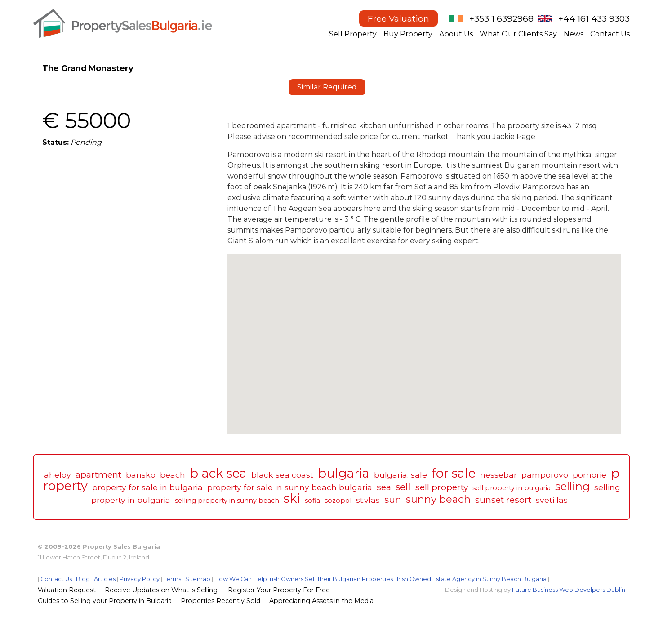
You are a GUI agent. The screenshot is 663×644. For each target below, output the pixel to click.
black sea (218, 473)
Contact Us (610, 34)
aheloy (58, 475)
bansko (141, 475)
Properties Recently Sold (220, 601)
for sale (454, 473)
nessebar (498, 475)
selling (572, 486)
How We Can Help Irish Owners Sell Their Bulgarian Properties (304, 579)
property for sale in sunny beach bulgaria (290, 487)
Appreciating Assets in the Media (321, 601)
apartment (98, 474)
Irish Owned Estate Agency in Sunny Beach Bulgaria (472, 579)
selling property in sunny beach (227, 501)
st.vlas (368, 500)
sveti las (552, 500)
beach (173, 475)
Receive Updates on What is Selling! (162, 590)
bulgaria (344, 473)
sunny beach (438, 499)
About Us (456, 34)
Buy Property (408, 34)
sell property (442, 487)
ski (292, 499)
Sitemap (198, 579)
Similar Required (327, 87)
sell (403, 487)
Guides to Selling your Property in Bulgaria (105, 601)
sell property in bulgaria (512, 488)
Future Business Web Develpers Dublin (569, 590)
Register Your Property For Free (279, 590)
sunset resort (503, 500)
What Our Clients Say (518, 34)
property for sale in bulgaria (147, 487)
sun (393, 499)
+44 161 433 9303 (594, 18)
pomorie (590, 475)
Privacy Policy (140, 579)
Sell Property (353, 34)
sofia (312, 501)
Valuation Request (67, 590)
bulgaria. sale (400, 475)
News (574, 34)
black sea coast (282, 475)
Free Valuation (398, 18)
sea (384, 487)
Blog (83, 579)
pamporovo (545, 475)
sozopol (338, 501)
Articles (105, 579)
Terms (172, 579)
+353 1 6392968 (501, 18)
